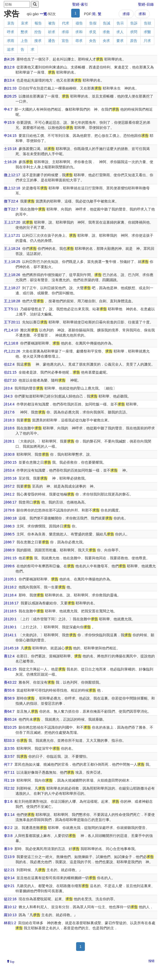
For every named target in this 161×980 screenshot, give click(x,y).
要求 (120, 41)
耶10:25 (10, 727)
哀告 (11, 23)
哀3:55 (9, 748)
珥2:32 (9, 788)
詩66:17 (10, 502)
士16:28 (10, 162)
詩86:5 (9, 534)
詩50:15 (10, 462)
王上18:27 (12, 288)
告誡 (107, 23)
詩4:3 (8, 396)
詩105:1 (10, 579)
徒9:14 (9, 878)
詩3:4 (8, 388)
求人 (120, 32)
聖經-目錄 (146, 4)
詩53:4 (9, 470)
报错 (151, 961)
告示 (120, 23)
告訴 (134, 23)
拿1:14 (9, 815)
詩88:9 (9, 550)
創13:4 (9, 80)
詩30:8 (9, 454)
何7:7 (8, 764)
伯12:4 (9, 364)
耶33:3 (9, 740)
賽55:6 (9, 690)
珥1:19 (9, 780)
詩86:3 (9, 526)
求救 (106, 32)
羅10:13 (10, 915)
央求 (106, 41)
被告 (52, 23)
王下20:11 (12, 322)
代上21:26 (12, 351)
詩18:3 (9, 420)
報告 (38, 23)
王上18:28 (12, 301)
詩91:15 (10, 558)
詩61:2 (9, 494)
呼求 (11, 32)
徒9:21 (9, 886)
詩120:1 (10, 619)
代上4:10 (11, 330)
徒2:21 (9, 870)
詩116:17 (11, 603)
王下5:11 (11, 309)
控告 (38, 32)
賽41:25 (10, 669)
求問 (134, 32)
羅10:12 (10, 907)
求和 (142, 14)
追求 (11, 49)
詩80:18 (10, 518)
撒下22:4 (11, 201)
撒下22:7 (11, 209)
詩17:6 (9, 412)
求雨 (11, 41)
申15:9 (9, 122)
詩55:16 (10, 478)
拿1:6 (8, 801)
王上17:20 (12, 222)
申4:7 (8, 109)
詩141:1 (10, 635)
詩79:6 (9, 510)
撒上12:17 (12, 175)
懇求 (24, 32)
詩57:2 (9, 486)
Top (12, 961)
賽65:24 (10, 719)
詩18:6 (9, 428)
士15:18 (10, 149)
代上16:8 (11, 343)
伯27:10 (10, 380)
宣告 (65, 41)
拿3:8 (8, 836)
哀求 (25, 23)
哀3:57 (9, 756)
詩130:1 (10, 627)
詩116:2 (10, 587)
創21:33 (10, 88)
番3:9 (8, 849)
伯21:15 (10, 372)
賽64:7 (9, 711)
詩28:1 (9, 441)
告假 (93, 23)
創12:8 (9, 67)
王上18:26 (12, 275)
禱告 (79, 23)
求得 (126, 14)
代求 (66, 23)
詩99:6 (9, 566)
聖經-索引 (80, 4)
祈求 (52, 32)
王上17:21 (12, 235)
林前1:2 (10, 923)
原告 (134, 41)
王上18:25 (12, 262)
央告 (93, 41)
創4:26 (9, 59)
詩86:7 (9, 542)
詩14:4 (9, 404)
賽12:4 (9, 656)
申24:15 (10, 136)
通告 (52, 41)
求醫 (147, 32)
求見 (93, 32)
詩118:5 (10, 611)
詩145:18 (11, 648)
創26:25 (10, 96)
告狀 (148, 23)
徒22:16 (10, 899)
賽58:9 (9, 698)
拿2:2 (8, 828)
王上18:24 (12, 249)
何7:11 (9, 772)
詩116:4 (10, 595)
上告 (24, 41)
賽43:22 (10, 682)
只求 (147, 41)
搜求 (38, 41)
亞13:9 (9, 857)
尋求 (79, 41)
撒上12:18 (12, 188)
